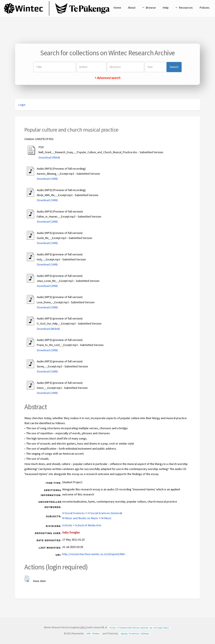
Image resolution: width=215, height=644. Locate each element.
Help (166, 8)
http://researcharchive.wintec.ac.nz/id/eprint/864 (93, 554)
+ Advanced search (107, 78)
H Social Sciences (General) (105, 513)
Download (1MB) (47, 179)
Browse (151, 8)
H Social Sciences (73, 513)
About (132, 8)
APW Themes (93, 633)
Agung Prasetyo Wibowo (135, 633)
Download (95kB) (49, 157)
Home (117, 8)
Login (22, 105)
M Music (106, 518)
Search (174, 67)
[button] (27, 579)
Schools (67, 525)
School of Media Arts (88, 525)
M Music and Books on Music (80, 518)
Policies (205, 8)
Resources (186, 8)
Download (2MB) (47, 286)
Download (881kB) (48, 329)
